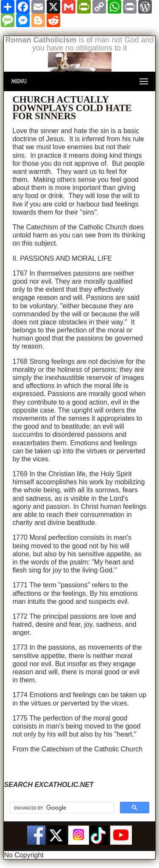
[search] (61, 808)
